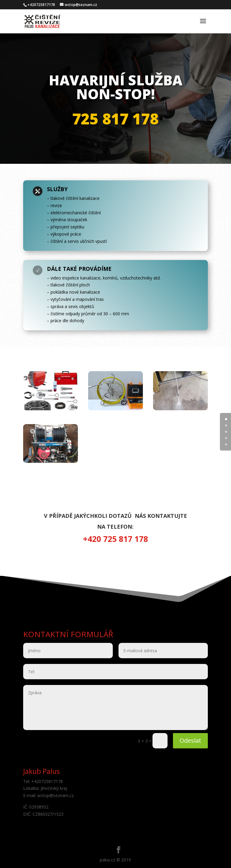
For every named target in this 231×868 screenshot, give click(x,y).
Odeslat (190, 740)
